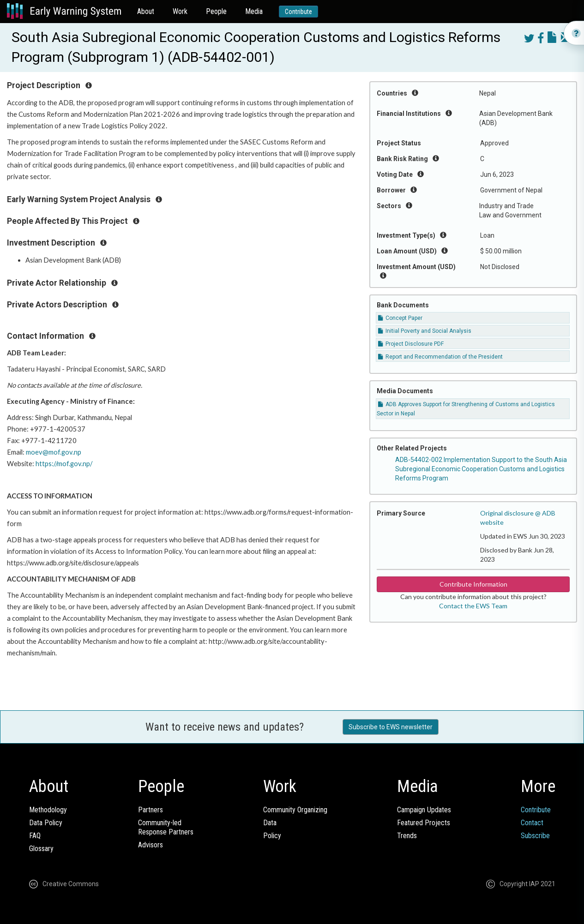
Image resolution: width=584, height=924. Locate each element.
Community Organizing (295, 810)
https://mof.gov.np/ (64, 464)
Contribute (298, 12)
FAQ (35, 836)
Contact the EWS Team (473, 606)
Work (180, 11)
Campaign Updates (424, 810)
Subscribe (535, 836)
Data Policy (46, 823)
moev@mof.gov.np (54, 452)
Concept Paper (400, 318)
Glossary (41, 849)
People (216, 11)
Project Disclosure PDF (411, 344)
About (146, 11)
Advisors (151, 845)
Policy (272, 836)
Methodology (48, 810)
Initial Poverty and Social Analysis (425, 331)
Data (270, 823)
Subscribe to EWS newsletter (391, 727)
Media (254, 11)
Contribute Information (473, 584)
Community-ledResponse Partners (166, 827)
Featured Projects (424, 823)
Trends (407, 836)
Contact (532, 823)
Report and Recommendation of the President (440, 357)
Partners (151, 810)
